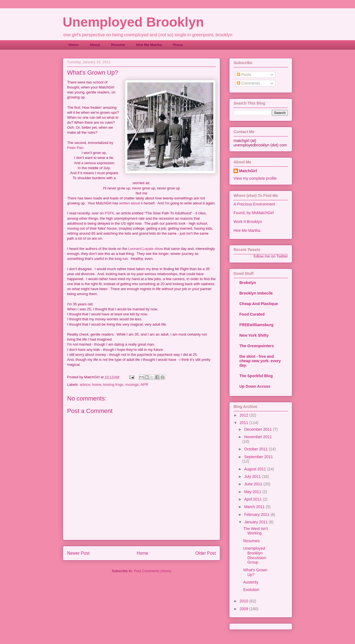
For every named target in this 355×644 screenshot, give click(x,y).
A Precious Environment (254, 204)
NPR (144, 385)
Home (73, 45)
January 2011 (256, 522)
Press (178, 45)
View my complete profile (255, 178)
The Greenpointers (257, 346)
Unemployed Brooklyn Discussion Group (255, 555)
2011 (244, 423)
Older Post (206, 553)
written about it (131, 203)
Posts (244, 75)
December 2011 (258, 429)
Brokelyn (248, 283)
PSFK (110, 213)
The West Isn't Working (256, 531)
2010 (244, 601)
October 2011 (256, 449)
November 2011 (258, 437)
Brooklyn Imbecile (256, 293)
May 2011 (253, 492)
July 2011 (253, 476)
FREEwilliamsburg (256, 325)
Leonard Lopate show (145, 249)
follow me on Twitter (271, 256)
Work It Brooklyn (248, 222)
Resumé (118, 45)
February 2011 (257, 514)
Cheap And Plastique (259, 304)
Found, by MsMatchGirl (254, 213)
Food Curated (252, 314)
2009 (244, 609)
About (95, 45)
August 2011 (256, 469)
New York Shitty (254, 335)
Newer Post (78, 553)
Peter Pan (75, 148)
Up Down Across (255, 386)
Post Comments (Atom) (152, 571)
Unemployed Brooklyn (133, 22)
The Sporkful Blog (256, 376)
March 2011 (255, 507)
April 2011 (253, 499)
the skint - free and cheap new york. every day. (260, 361)
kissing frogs (113, 385)
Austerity (251, 582)
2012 (244, 415)
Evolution (251, 590)
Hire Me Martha (149, 45)
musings (132, 385)
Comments (248, 83)
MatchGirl (248, 171)
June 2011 (254, 484)
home (97, 385)
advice (85, 385)
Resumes (251, 541)
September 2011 (258, 457)
